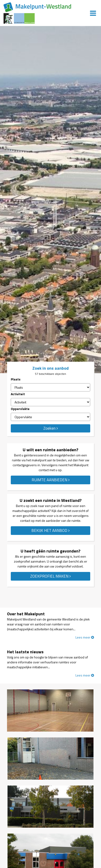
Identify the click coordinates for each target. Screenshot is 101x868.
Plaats (16, 379)
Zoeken (51, 428)
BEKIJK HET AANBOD (50, 530)
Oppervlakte (20, 409)
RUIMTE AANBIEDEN (51, 480)
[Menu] (93, 13)
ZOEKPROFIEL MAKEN (50, 576)
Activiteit (18, 394)
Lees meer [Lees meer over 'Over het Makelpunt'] (85, 637)
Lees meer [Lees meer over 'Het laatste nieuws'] (85, 675)
